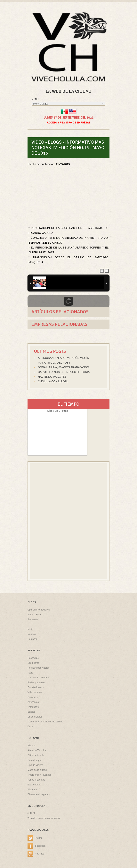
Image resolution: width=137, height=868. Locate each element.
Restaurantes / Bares (39, 668)
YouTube (36, 854)
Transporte (33, 707)
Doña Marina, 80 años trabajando (63, 367)
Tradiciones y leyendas (39, 775)
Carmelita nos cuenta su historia (64, 372)
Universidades (35, 717)
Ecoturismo (33, 663)
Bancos (31, 712)
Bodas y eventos (36, 683)
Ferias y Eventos (36, 780)
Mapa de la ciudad (37, 770)
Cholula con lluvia (53, 381)
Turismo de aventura (38, 678)
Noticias (32, 634)
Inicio (30, 629)
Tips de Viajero (35, 765)
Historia (32, 746)
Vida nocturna (35, 692)
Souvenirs (33, 697)
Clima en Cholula (57, 411)
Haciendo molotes (52, 377)
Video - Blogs (47, 142)
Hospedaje (33, 658)
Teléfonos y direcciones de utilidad (45, 722)
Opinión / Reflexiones (39, 610)
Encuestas (33, 619)
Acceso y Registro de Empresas (69, 123)
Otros (30, 727)
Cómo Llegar (34, 760)
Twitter (35, 838)
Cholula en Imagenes (39, 794)
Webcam (32, 790)
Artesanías (33, 702)
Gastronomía (34, 785)
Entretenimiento (36, 687)
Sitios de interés (36, 755)
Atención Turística (37, 750)
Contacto (32, 639)
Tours (30, 673)
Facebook (36, 846)
